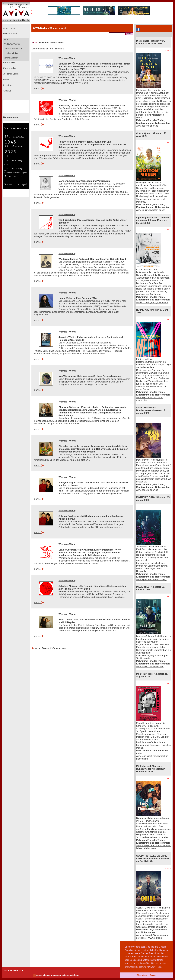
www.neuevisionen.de (147, 126)
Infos (6, 39)
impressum (56, 975)
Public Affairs (9, 62)
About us (7, 91)
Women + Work (10, 34)
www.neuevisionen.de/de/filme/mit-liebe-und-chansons (154, 847)
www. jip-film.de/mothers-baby (151, 579)
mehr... (37, 88)
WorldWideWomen (12, 44)
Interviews (8, 85)
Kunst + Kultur (9, 68)
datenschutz (68, 975)
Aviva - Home (9, 28)
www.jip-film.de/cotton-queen (151, 210)
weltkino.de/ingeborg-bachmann (152, 302)
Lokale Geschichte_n (13, 49)
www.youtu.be (155, 938)
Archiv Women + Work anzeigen (50, 648)
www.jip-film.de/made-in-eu (150, 666)
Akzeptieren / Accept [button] (146, 975)
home (77, 975)
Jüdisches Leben (11, 74)
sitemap (46, 975)
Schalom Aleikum (11, 53)
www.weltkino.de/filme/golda (150, 935)
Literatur (7, 79)
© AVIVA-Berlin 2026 (14, 971)
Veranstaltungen (11, 58)
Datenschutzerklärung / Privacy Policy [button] (143, 967)
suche (39, 975)
